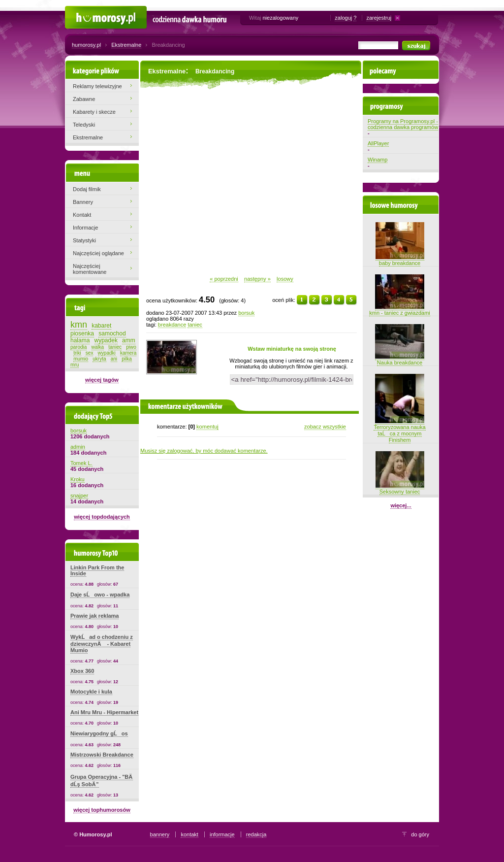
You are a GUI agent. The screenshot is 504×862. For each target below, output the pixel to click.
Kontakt (82, 215)
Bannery (83, 202)
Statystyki (84, 240)
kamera (128, 353)
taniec (195, 325)
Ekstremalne (126, 45)
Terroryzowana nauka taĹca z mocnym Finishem (399, 431)
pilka (127, 359)
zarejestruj (379, 18)
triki (77, 353)
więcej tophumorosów (102, 810)
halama (80, 340)
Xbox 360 (82, 671)
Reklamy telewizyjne (97, 86)
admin (78, 447)
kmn (79, 325)
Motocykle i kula (91, 692)
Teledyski (84, 125)
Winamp (378, 160)
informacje (222, 834)
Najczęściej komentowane (90, 269)
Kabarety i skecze (94, 112)
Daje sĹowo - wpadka (100, 595)
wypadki (107, 353)
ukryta (99, 359)
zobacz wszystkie (325, 427)
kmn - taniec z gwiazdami (400, 310)
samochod (112, 333)
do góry (420, 834)
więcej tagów (102, 380)
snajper (79, 496)
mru (75, 365)
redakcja (256, 834)
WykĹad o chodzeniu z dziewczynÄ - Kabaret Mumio (102, 644)
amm (129, 340)
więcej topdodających (102, 517)
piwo (131, 347)
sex (90, 353)
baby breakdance (400, 260)
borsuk (246, 313)
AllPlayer (378, 143)
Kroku (78, 479)
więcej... (401, 505)
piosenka (82, 333)
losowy (285, 279)
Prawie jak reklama (94, 616)
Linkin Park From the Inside (97, 570)
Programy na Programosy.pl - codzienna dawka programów (403, 124)
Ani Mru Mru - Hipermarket (104, 712)
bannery (160, 834)
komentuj (207, 427)
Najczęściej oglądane (98, 253)
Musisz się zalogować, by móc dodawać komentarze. (204, 451)
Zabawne (84, 99)
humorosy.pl (86, 45)
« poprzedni (224, 279)
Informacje (85, 228)
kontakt (189, 834)
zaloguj (343, 18)
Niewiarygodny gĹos (99, 733)
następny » (257, 279)
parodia (79, 347)
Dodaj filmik (87, 189)
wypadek (106, 340)
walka (98, 347)
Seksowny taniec (400, 489)
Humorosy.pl (80, 11)
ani (114, 359)
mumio (81, 359)
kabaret (101, 326)
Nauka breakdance (400, 360)
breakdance (172, 325)
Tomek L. (81, 463)
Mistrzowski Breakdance (102, 755)
